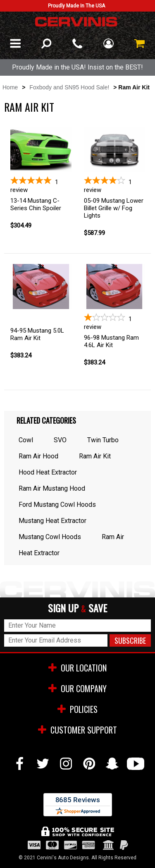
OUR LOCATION (77, 668)
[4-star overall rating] (114, 185)
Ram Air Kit (95, 456)
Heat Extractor (39, 553)
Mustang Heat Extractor (52, 521)
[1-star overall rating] (114, 322)
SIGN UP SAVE (77, 608)
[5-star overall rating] (41, 185)
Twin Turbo (103, 440)
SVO (60, 440)
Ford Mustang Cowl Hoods (57, 505)
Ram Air (113, 537)
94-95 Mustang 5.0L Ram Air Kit (37, 334)
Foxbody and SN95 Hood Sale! (69, 87)
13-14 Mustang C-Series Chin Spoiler (36, 204)
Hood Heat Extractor (48, 472)
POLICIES (77, 709)
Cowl (26, 440)
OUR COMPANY (77, 688)
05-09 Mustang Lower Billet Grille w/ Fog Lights (114, 208)
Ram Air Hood (38, 456)
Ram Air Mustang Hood (52, 488)
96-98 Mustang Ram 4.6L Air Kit (111, 341)
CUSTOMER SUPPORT (77, 730)
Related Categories (46, 420)
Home (10, 87)
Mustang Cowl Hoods (50, 537)
